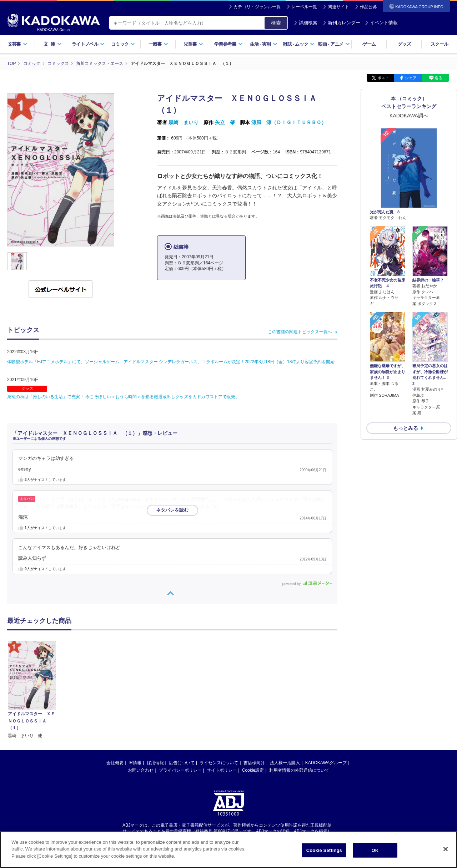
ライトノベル (88, 44)
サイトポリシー (222, 770)
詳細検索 (306, 23)
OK (375, 853)
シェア (411, 78)
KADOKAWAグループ (326, 763)
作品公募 (368, 7)
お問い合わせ (141, 770)
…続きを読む (205, 507)
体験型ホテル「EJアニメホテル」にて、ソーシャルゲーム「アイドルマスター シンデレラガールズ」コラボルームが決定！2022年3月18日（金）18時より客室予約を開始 (171, 362)
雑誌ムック (299, 44)
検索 (276, 23)
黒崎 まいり (184, 122)
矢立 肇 (225, 122)
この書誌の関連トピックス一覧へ (300, 332)
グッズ (404, 44)
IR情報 (135, 763)
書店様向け (254, 763)
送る (438, 78)
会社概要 (115, 763)
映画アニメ (334, 44)
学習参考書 (228, 44)
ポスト (383, 78)
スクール (439, 44)
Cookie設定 (253, 770)
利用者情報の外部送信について (299, 770)
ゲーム (369, 44)
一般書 (158, 44)
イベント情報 (381, 23)
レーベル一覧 (304, 7)
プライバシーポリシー (180, 770)
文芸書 (18, 44)
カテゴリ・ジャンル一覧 (257, 7)
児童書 (193, 44)
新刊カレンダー (342, 23)
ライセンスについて (219, 763)
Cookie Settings (324, 853)
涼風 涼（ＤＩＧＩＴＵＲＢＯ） (289, 122)
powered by (307, 584)
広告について (182, 763)
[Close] (446, 852)
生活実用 (264, 44)
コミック (123, 44)
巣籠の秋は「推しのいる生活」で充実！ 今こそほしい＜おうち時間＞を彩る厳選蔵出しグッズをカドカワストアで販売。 (123, 397)
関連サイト (338, 7)
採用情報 (155, 763)
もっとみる (406, 428)
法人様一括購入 (285, 763)
